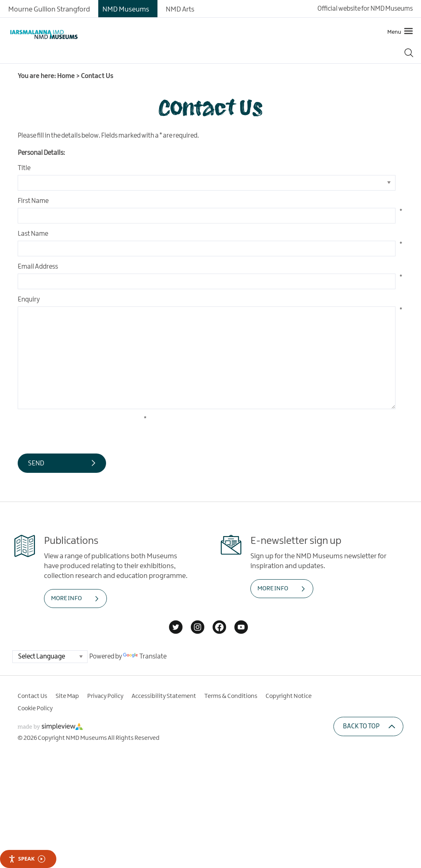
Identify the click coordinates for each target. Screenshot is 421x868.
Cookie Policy (35, 709)
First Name (33, 201)
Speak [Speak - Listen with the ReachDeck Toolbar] (27, 859)
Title (24, 168)
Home (66, 76)
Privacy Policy (105, 696)
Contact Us (32, 696)
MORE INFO (66, 599)
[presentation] (80, 431)
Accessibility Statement (164, 696)
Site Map (67, 696)
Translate (145, 657)
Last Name (33, 234)
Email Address (38, 267)
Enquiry (29, 300)
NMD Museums (126, 9)
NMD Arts (180, 9)
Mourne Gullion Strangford (49, 9)
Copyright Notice (289, 696)
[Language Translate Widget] (50, 657)
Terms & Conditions (231, 696)
